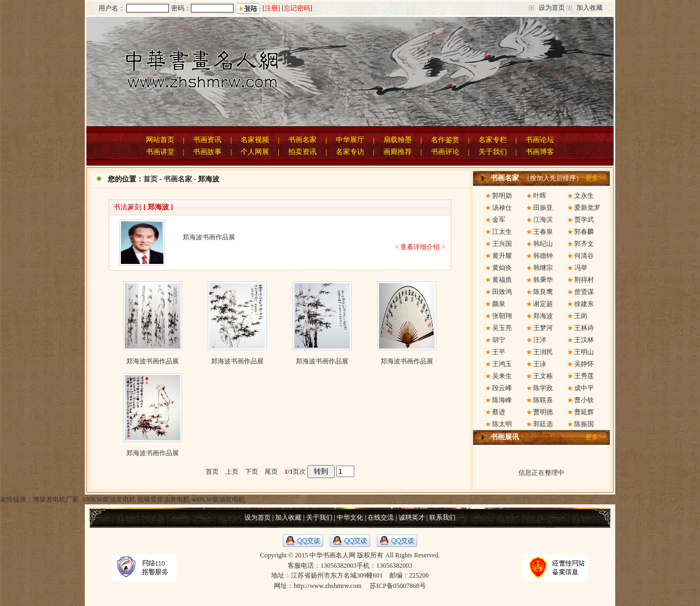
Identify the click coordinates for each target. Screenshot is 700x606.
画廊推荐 (398, 152)
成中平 (584, 388)
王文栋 (543, 376)
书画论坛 (540, 140)
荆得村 (584, 280)
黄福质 (502, 280)
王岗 (581, 316)
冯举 (581, 268)
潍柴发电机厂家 (56, 499)
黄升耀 (502, 256)
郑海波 (543, 316)
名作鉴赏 (445, 140)
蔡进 (499, 412)
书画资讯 (207, 140)
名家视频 (255, 140)
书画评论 (445, 152)
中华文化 (350, 517)
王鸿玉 (502, 364)
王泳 (540, 364)
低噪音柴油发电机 (164, 499)
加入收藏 (590, 8)
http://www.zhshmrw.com (328, 586)
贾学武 (584, 220)
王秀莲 (584, 376)
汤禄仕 (502, 208)
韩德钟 (543, 256)
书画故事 (207, 152)
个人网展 (255, 152)
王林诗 (584, 328)
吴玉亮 (502, 328)
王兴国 (502, 244)
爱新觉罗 (587, 208)
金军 (499, 220)
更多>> (596, 178)
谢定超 (543, 304)
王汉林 (584, 340)
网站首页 (160, 140)
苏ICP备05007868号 (398, 586)
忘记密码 (297, 8)
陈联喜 (543, 400)
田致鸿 (502, 292)
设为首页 (552, 8)
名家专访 (350, 152)
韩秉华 (543, 280)
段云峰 (502, 388)
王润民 (543, 352)
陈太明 (502, 424)
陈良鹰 (543, 292)
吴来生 (502, 376)
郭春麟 (584, 232)
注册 (271, 8)
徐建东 (584, 304)
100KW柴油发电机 (108, 499)
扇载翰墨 (398, 140)
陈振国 (584, 424)
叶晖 (540, 196)
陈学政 (543, 388)
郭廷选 (543, 424)
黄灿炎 (502, 268)
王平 (499, 352)
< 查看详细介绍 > (420, 247)
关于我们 (493, 152)
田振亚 (543, 208)
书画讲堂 (160, 152)
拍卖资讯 (302, 152)
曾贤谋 (584, 292)
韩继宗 (543, 268)
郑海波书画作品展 (153, 361)
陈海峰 (502, 400)
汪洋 (540, 340)
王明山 (584, 352)
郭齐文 (584, 244)
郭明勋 (502, 196)
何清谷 (584, 256)
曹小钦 (584, 400)
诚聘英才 (412, 517)
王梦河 (543, 328)
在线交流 (381, 517)
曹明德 (543, 412)
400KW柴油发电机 (218, 499)
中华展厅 (350, 140)
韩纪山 (543, 244)
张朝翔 (502, 316)
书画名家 (302, 140)
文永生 (584, 196)
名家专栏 (493, 140)
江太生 (502, 232)
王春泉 (543, 232)
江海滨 (543, 220)
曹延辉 (584, 412)
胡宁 (499, 340)
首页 (150, 179)
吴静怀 (584, 364)
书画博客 (540, 152)
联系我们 (442, 517)
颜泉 (499, 304)
